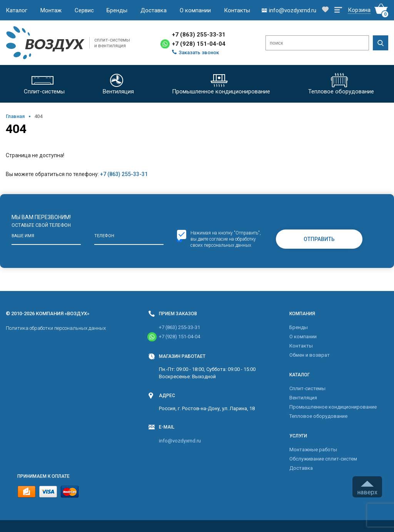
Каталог (17, 10)
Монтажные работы (313, 450)
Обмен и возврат (310, 355)
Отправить (319, 239)
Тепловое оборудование (318, 416)
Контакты (237, 10)
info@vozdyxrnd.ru (180, 441)
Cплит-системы (307, 388)
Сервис (84, 10)
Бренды (117, 10)
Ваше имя (23, 236)
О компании (195, 10)
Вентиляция (303, 398)
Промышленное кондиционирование (333, 407)
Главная (15, 116)
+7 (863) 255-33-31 (199, 35)
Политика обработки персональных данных (56, 328)
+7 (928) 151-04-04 (199, 44)
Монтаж (51, 10)
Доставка (154, 10)
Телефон (104, 236)
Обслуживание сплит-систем (323, 459)
